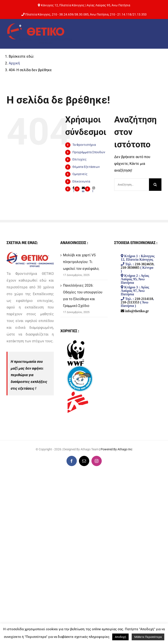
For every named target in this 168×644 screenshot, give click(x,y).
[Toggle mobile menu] (157, 33)
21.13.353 (140, 14)
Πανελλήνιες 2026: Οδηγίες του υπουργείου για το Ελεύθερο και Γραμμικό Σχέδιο (83, 296)
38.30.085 (82, 14)
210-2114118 (144, 299)
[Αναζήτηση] (155, 185)
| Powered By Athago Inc (116, 449)
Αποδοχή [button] (120, 637)
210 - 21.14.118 (121, 14)
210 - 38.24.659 (63, 14)
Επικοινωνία (81, 181)
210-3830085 (130, 267)
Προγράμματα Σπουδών (89, 152)
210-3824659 (144, 264)
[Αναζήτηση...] (132, 185)
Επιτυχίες (80, 159)
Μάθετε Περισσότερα (148, 637)
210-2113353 (130, 302)
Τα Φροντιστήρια (84, 145)
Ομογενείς (80, 174)
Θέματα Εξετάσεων (86, 167)
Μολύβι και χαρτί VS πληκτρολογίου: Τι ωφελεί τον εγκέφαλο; (81, 262)
